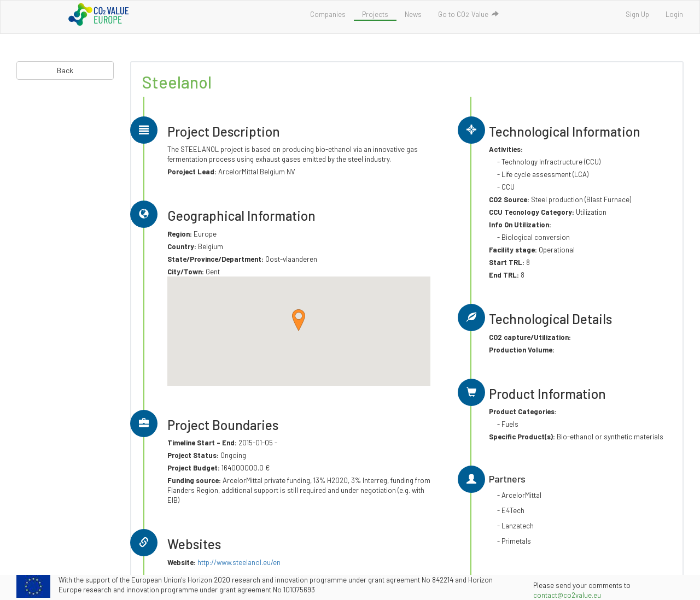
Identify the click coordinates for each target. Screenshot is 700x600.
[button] (299, 320)
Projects (375, 14)
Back (65, 70)
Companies (328, 14)
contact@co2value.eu (567, 595)
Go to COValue (468, 14)
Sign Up (637, 14)
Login (674, 14)
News (413, 14)
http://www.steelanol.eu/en (239, 562)
